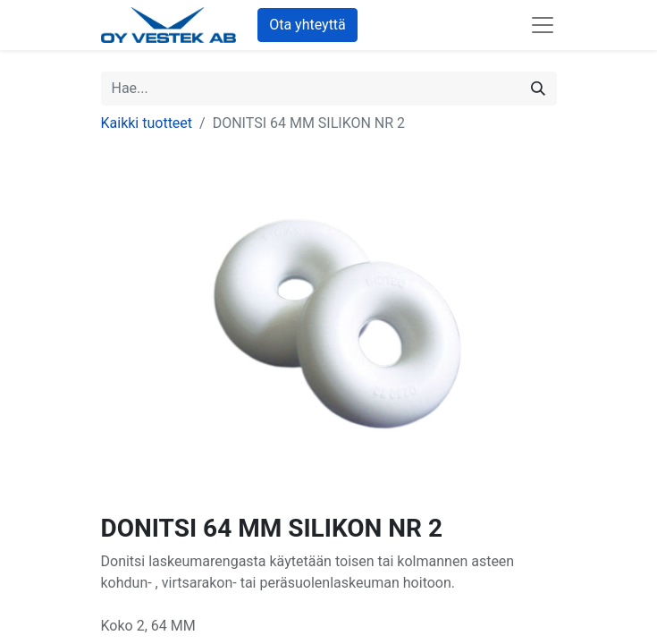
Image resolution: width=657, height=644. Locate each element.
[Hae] (538, 89)
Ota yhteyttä (307, 25)
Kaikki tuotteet (147, 123)
